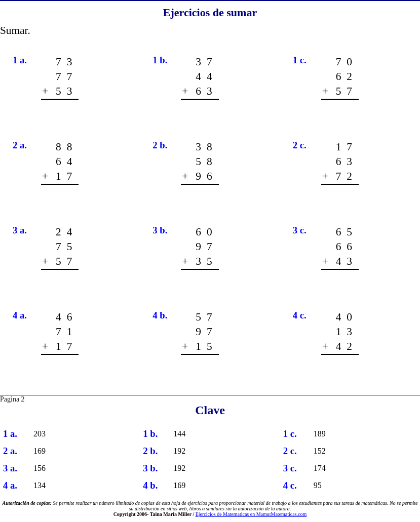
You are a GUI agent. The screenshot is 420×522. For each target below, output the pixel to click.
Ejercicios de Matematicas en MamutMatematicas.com (251, 514)
